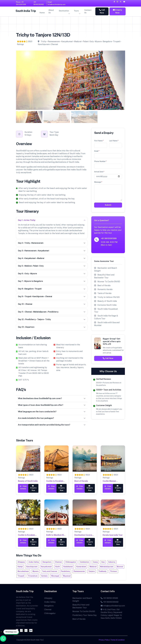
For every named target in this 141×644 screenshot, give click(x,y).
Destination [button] (64, 11)
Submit (108, 205)
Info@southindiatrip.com (113, 606)
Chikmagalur (71, 562)
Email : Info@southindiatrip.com (57, 3)
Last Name (114, 141)
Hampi (20, 567)
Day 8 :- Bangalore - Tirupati (52, 289)
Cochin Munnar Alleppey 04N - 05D (112, 482)
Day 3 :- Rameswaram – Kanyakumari (52, 251)
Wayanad (67, 576)
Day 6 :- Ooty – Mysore (52, 274)
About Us (51, 11)
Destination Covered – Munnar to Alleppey (84, 536)
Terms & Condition (118, 640)
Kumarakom (81, 567)
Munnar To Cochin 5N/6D (84, 611)
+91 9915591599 (109, 238)
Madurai (93, 567)
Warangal (55, 576)
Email (97, 151)
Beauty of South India (28, 481)
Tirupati (21, 576)
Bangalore (47, 562)
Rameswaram (79, 571)
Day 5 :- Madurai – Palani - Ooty (52, 266)
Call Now (102, 11)
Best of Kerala (81, 481)
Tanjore (91, 571)
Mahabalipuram (107, 567)
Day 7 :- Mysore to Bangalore (52, 281)
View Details (23, 487)
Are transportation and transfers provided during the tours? (52, 425)
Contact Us (88, 11)
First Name (99, 141)
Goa (103, 562)
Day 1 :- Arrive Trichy (52, 220)
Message (98, 182)
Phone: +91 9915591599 (21, 3)
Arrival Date (99, 172)
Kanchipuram (32, 567)
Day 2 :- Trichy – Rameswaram (52, 243)
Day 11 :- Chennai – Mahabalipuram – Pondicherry (52, 312)
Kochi (58, 567)
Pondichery (65, 571)
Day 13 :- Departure (52, 327)
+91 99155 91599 (109, 598)
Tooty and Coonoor (50, 571)
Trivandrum (33, 576)
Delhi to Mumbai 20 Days (55, 536)
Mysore (35, 571)
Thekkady (102, 571)
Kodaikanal (68, 567)
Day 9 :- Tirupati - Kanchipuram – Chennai (52, 296)
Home (42, 13)
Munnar (120, 567)
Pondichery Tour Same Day (85, 615)
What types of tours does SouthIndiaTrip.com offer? (52, 405)
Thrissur (113, 571)
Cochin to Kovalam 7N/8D (27, 536)
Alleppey (21, 562)
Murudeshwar (23, 571)
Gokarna (112, 562)
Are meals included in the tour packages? (52, 418)
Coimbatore (84, 562)
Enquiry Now (118, 11)
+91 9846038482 (39, 3)
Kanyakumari (46, 567)
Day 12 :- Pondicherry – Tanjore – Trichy (52, 319)
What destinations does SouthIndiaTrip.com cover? (52, 398)
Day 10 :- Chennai (52, 304)
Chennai (58, 562)
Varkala (44, 576)
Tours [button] (76, 11)
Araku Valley (34, 562)
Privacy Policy (104, 640)
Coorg (95, 562)
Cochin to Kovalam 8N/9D (55, 482)
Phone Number (100, 161)
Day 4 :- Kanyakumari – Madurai (52, 258)
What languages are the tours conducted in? (52, 412)
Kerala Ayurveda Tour (113, 535)
